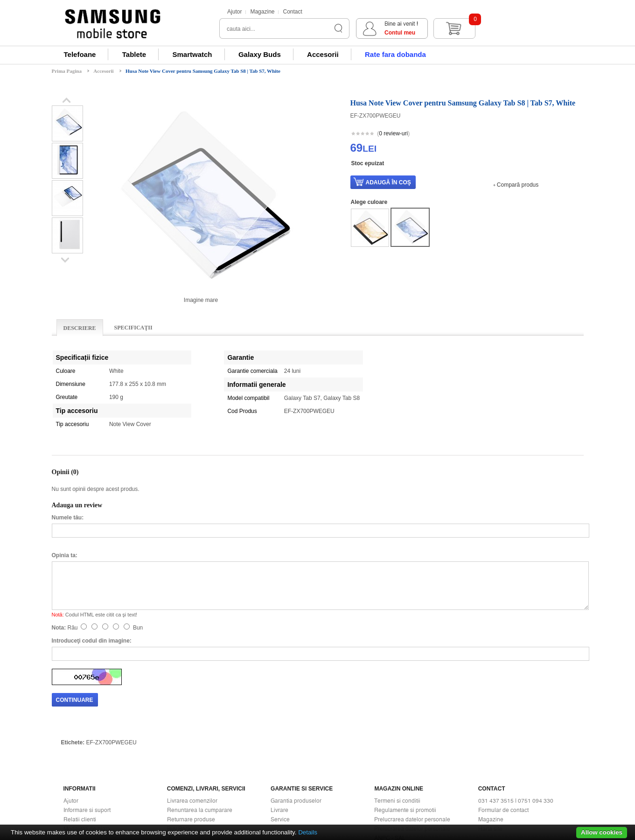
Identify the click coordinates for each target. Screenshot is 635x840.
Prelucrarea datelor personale (412, 740)
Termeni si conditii (397, 721)
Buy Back (179, 749)
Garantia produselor (296, 721)
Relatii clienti (80, 740)
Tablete (134, 54)
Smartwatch (192, 54)
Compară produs (518, 185)
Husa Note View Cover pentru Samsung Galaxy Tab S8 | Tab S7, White (203, 71)
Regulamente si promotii (405, 731)
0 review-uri (393, 133)
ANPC (382, 768)
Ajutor (234, 12)
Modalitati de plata (87, 749)
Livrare (279, 731)
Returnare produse (191, 740)
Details (308, 832)
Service (280, 740)
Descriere (80, 328)
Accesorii (323, 54)
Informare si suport (87, 731)
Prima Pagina (67, 71)
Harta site (490, 749)
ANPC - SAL (390, 759)
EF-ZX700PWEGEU (112, 663)
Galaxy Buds (260, 54)
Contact (292, 12)
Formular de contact (503, 731)
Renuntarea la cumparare (200, 731)
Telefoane (80, 54)
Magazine (262, 12)
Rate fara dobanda (395, 54)
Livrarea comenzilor (192, 721)
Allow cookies (602, 832)
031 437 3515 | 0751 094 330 (516, 721)
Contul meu (503, 33)
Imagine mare (201, 300)
